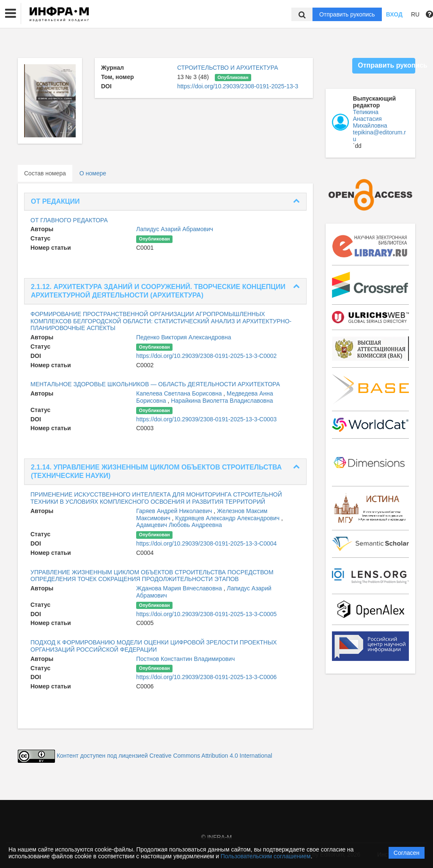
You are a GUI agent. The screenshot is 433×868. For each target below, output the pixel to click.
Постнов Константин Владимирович (185, 659)
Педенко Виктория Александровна (184, 337)
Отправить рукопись (347, 14)
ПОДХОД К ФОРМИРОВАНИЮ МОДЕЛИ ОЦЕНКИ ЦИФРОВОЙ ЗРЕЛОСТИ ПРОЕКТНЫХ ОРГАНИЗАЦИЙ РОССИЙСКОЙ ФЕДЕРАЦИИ (154, 646)
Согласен (407, 853)
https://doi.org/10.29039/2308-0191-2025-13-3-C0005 (206, 614)
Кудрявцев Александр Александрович (228, 518)
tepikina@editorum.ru (380, 136)
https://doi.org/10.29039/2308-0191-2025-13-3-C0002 (206, 356)
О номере (93, 173)
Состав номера (45, 173)
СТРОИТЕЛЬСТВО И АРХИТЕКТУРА (228, 68)
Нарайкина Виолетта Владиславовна (222, 401)
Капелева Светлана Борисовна (180, 393)
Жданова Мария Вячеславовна (180, 588)
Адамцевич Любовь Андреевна (179, 525)
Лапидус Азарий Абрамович (175, 229)
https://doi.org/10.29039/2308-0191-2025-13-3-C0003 (206, 419)
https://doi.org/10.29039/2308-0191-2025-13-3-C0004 (206, 543)
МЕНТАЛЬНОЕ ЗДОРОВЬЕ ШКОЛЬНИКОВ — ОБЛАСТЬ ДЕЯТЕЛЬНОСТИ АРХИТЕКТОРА (155, 384)
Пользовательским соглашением (266, 856)
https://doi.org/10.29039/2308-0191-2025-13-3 (238, 86)
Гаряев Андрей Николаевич (175, 511)
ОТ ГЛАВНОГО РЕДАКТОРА (69, 220)
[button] (11, 14)
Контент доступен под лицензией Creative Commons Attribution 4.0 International (164, 756)
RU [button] (415, 14)
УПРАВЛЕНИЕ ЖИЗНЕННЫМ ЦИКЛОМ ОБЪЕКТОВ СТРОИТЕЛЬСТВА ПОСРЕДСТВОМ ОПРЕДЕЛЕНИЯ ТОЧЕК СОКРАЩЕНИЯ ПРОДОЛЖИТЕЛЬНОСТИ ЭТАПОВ (152, 576)
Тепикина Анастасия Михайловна (370, 119)
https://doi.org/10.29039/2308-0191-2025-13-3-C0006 (206, 677)
